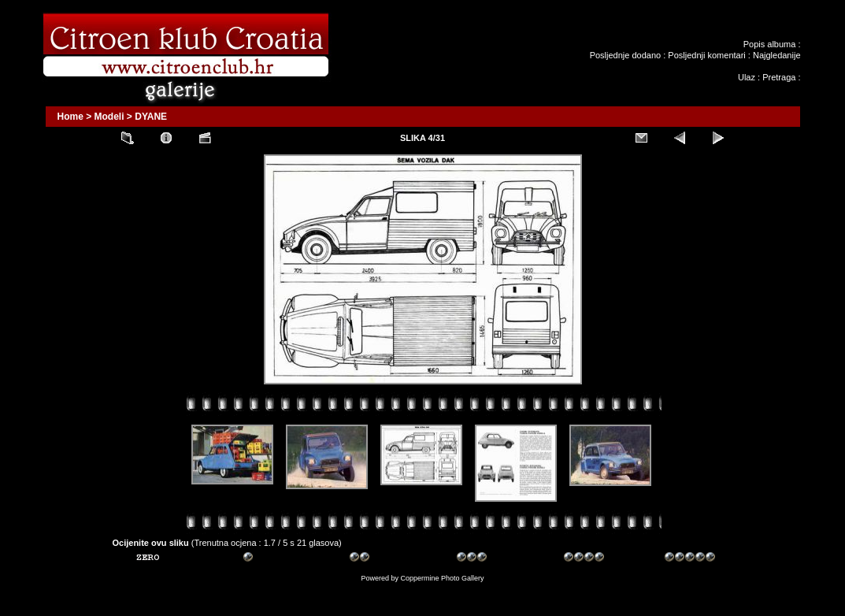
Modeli (109, 117)
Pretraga (779, 77)
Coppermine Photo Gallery (442, 578)
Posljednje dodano (626, 55)
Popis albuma (770, 44)
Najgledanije (777, 55)
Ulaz (747, 77)
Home (70, 117)
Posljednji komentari (706, 55)
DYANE (151, 117)
